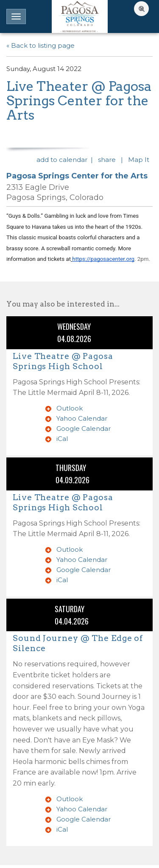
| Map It (137, 160)
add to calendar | (66, 160)
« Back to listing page (40, 45)
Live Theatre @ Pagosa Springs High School (63, 361)
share (109, 160)
